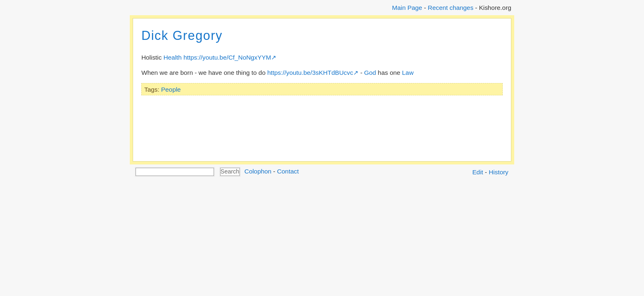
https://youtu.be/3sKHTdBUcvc (310, 73)
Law (408, 73)
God (370, 73)
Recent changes (451, 8)
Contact (288, 171)
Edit (478, 172)
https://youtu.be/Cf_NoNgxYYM (227, 57)
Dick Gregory (182, 36)
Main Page (407, 8)
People (171, 89)
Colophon (258, 171)
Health (172, 57)
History (499, 172)
